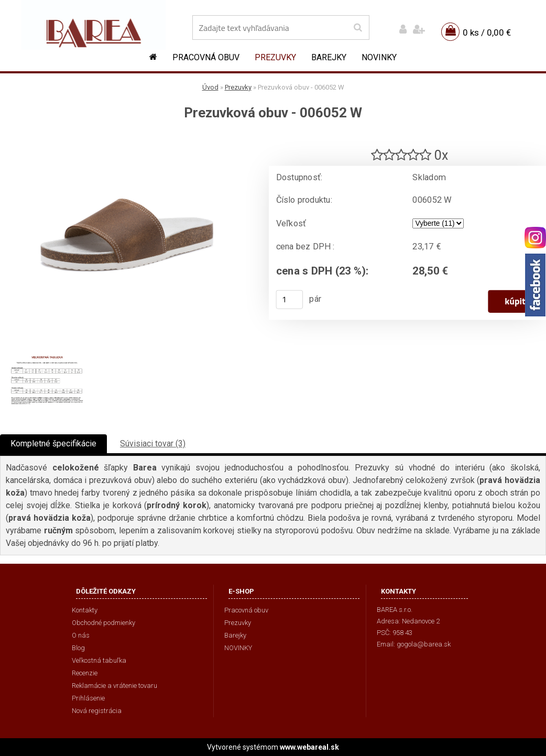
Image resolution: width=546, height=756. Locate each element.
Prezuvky (275, 57)
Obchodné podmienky (103, 623)
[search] (358, 28)
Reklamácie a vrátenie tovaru (114, 686)
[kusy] (290, 300)
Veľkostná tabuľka (99, 660)
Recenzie (85, 673)
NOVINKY (379, 57)
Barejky (329, 57)
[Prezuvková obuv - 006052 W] (127, 139)
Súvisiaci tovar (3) (153, 443)
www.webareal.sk (309, 747)
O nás (81, 635)
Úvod (210, 87)
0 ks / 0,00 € (487, 32)
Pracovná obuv (206, 57)
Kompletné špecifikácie (53, 443)
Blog (78, 648)
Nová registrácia (97, 711)
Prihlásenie (88, 698)
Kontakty (85, 610)
